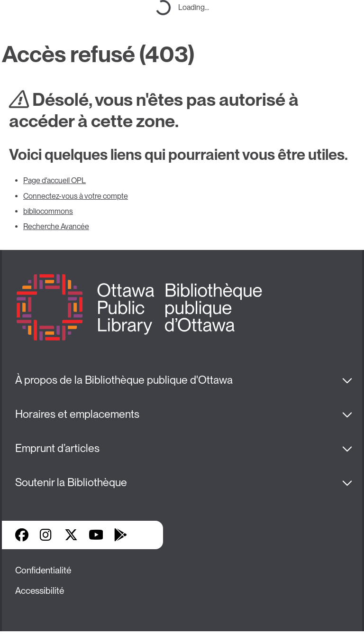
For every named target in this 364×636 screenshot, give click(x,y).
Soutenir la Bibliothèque (71, 482)
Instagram (46, 535)
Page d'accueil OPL (55, 180)
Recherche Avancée (56, 226)
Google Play (120, 535)
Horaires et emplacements (77, 414)
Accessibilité (40, 591)
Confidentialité (43, 570)
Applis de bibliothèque (145, 535)
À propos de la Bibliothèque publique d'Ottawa (124, 380)
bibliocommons (48, 211)
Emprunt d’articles (57, 448)
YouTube (96, 535)
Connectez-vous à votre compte (76, 196)
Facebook (22, 535)
